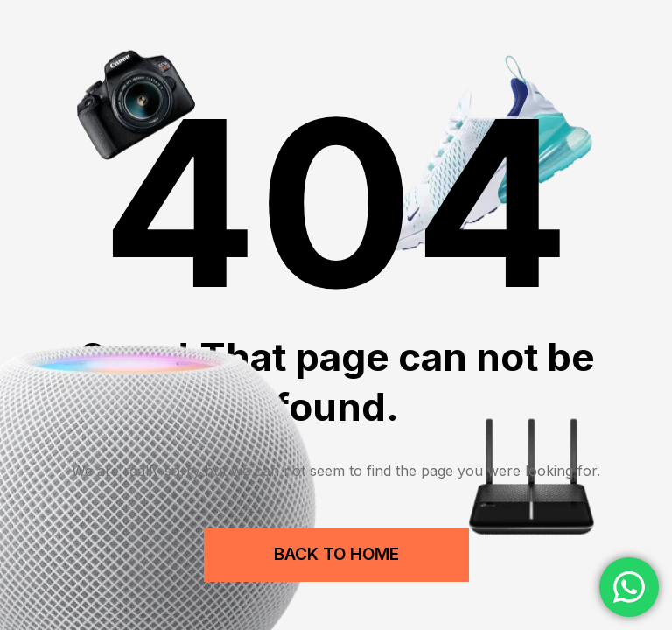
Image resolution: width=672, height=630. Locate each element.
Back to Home (336, 554)
